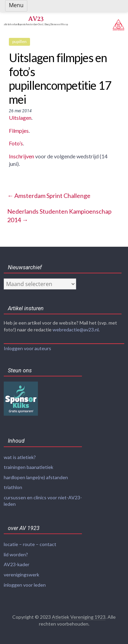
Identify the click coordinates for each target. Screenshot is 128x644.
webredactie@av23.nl (76, 330)
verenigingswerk (22, 575)
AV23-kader (17, 564)
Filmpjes (19, 131)
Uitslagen (20, 118)
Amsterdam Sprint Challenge (49, 196)
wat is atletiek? (20, 457)
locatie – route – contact (30, 544)
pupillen (19, 41)
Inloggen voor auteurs (27, 348)
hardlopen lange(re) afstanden (36, 477)
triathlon (13, 487)
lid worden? (16, 554)
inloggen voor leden (25, 585)
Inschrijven (22, 156)
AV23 (36, 19)
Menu (16, 5)
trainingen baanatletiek (29, 467)
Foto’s (16, 143)
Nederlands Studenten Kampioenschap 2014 (59, 216)
